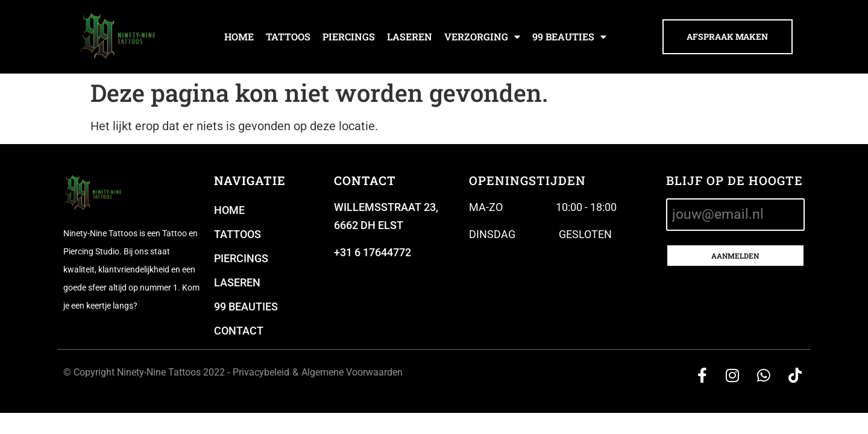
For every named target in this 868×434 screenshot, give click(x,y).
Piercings (349, 36)
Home (239, 36)
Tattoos (288, 36)
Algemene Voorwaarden (352, 372)
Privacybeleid (261, 372)
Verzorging (482, 37)
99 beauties (569, 37)
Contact (239, 331)
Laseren (410, 36)
